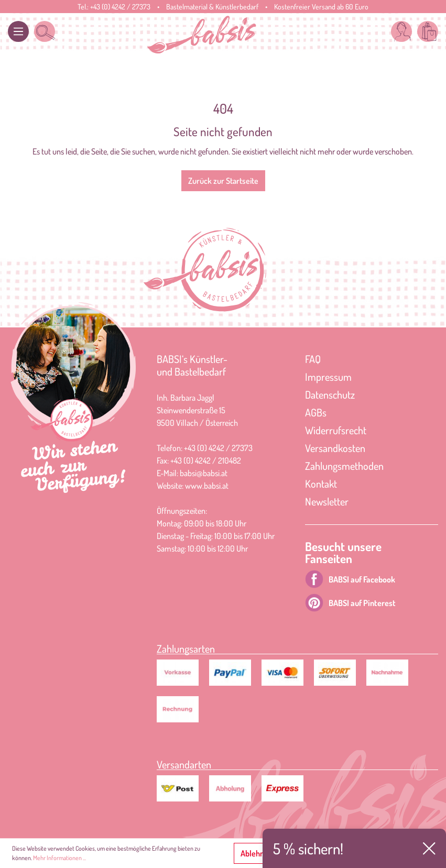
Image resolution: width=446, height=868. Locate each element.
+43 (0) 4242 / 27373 (120, 7)
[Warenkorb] (428, 31)
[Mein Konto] (401, 31)
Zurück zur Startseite (223, 181)
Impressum (328, 377)
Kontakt (321, 484)
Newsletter (327, 501)
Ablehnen (257, 853)
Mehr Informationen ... (59, 858)
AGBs (316, 412)
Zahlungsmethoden (344, 466)
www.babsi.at (207, 486)
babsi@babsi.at (204, 473)
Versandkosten (335, 448)
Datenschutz (330, 394)
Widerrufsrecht (336, 430)
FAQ (313, 359)
